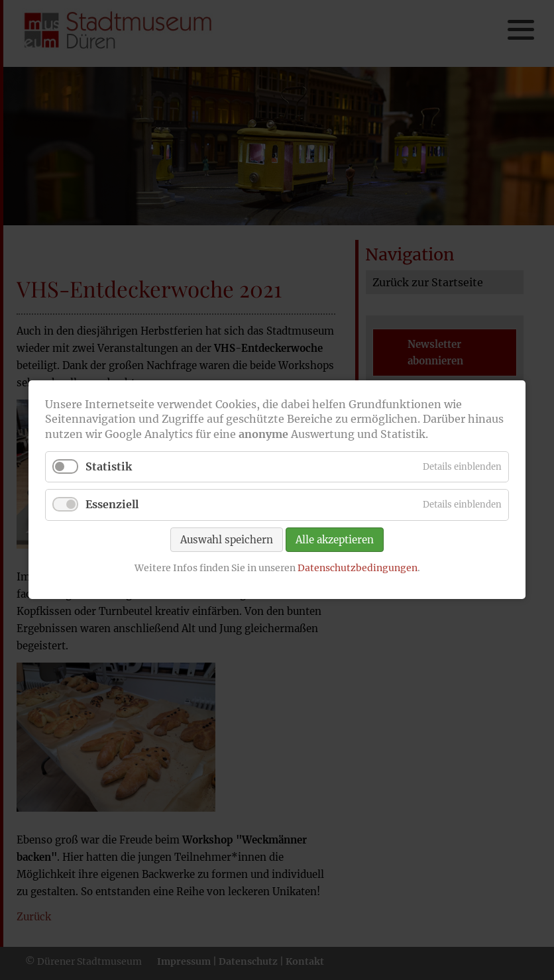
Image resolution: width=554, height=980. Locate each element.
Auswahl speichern (227, 540)
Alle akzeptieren (335, 540)
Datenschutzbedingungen (358, 568)
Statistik (109, 467)
